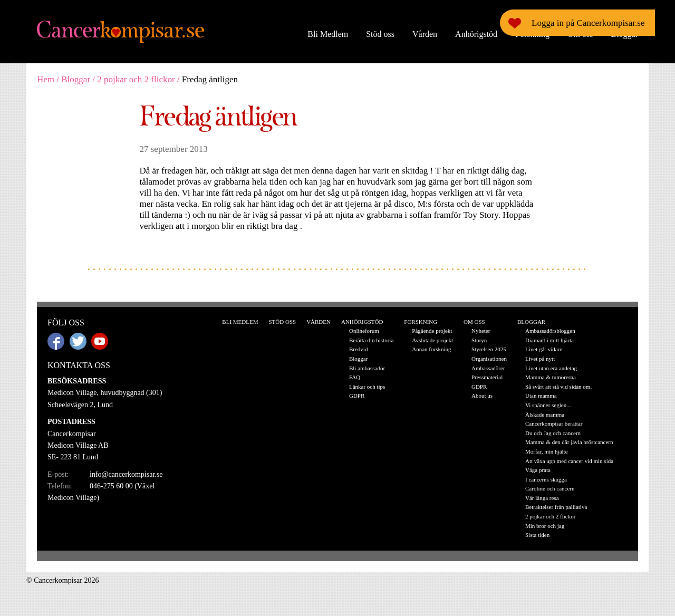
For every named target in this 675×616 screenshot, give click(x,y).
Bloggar (624, 34)
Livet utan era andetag (551, 368)
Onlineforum (364, 331)
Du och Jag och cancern (553, 433)
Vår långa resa (542, 498)
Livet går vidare (544, 349)
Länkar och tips (367, 387)
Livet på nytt (540, 359)
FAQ (355, 377)
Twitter (78, 341)
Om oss (580, 34)
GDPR (357, 396)
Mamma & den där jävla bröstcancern (569, 442)
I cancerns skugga (546, 479)
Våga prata (538, 470)
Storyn (479, 340)
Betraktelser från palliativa (556, 507)
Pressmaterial (487, 377)
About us (482, 396)
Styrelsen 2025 (489, 349)
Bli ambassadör (367, 368)
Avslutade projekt (432, 340)
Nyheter (481, 331)
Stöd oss (380, 34)
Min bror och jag (545, 526)
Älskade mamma (545, 415)
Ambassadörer (488, 368)
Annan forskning (431, 349)
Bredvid (358, 349)
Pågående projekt (432, 331)
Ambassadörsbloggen (550, 331)
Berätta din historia (371, 340)
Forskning (532, 34)
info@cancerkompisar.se (126, 474)
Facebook (56, 341)
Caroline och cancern (550, 488)
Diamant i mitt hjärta (549, 340)
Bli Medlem (328, 34)
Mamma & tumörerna (551, 377)
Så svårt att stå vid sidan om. (558, 387)
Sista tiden (537, 535)
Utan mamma (541, 396)
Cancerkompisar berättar (554, 423)
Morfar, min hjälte (547, 451)
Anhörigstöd (476, 34)
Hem (46, 79)
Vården (425, 34)
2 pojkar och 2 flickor (136, 79)
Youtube (100, 341)
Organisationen (489, 359)
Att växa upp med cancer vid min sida (569, 461)
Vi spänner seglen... (548, 405)
